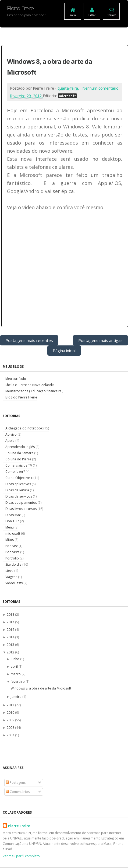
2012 (11, 652)
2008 (11, 728)
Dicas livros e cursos (21, 509)
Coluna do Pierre (19, 459)
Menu (10, 527)
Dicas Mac (13, 515)
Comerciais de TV (19, 465)
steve (10, 571)
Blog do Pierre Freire (21, 397)
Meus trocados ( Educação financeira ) (34, 391)
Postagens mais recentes (29, 340)
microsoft (67, 96)
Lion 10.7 (13, 521)
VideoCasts (14, 583)
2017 (11, 622)
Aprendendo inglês (20, 447)
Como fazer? (15, 472)
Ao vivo (11, 434)
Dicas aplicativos (19, 484)
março (16, 674)
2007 (11, 735)
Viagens (12, 577)
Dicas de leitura (18, 490)
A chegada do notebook (24, 428)
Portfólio (13, 558)
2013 (11, 645)
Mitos (10, 540)
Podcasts (13, 552)
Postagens (16, 783)
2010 (11, 713)
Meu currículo (16, 379)
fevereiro (18, 682)
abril (15, 666)
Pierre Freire (19, 826)
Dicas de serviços (19, 496)
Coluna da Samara (20, 453)
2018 (11, 615)
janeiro (17, 697)
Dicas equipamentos (22, 503)
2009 (11, 720)
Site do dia (14, 564)
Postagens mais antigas (100, 340)
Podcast (12, 546)
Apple (10, 441)
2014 (11, 637)
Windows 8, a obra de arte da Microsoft (41, 688)
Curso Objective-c (19, 478)
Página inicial (64, 351)
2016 (11, 630)
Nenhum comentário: (101, 88)
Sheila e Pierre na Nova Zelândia (30, 385)
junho (15, 659)
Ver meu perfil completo (21, 856)
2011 (11, 705)
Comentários (18, 792)
